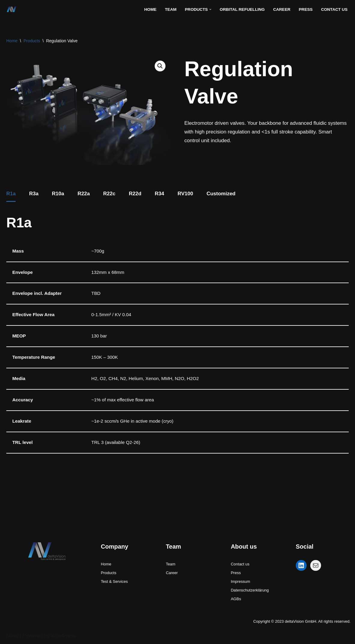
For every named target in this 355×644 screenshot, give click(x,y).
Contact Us (334, 9)
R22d (135, 194)
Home (150, 9)
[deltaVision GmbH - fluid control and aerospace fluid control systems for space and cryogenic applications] (13, 9)
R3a (34, 194)
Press (306, 9)
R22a (84, 194)
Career (282, 9)
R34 (159, 194)
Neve (12, 636)
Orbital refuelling (242, 9)
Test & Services (114, 581)
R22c (109, 194)
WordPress (63, 636)
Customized (221, 194)
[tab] (11, 195)
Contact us (240, 564)
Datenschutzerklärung (250, 590)
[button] (210, 9)
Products (32, 41)
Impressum (240, 581)
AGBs (236, 599)
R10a (58, 194)
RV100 (185, 194)
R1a (11, 194)
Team (171, 9)
